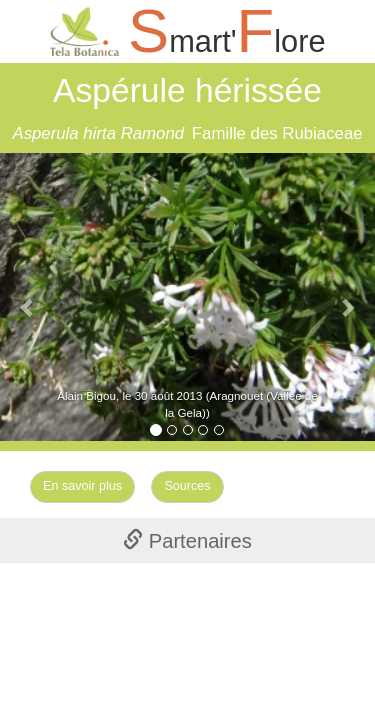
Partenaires (187, 541)
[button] (28, 297)
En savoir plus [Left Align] (82, 486)
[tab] (187, 540)
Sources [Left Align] (187, 486)
